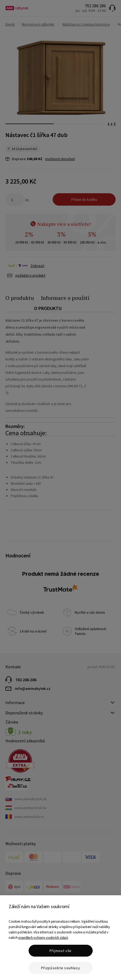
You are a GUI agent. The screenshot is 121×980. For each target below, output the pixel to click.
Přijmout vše (60, 951)
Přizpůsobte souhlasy (61, 968)
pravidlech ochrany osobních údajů (43, 938)
